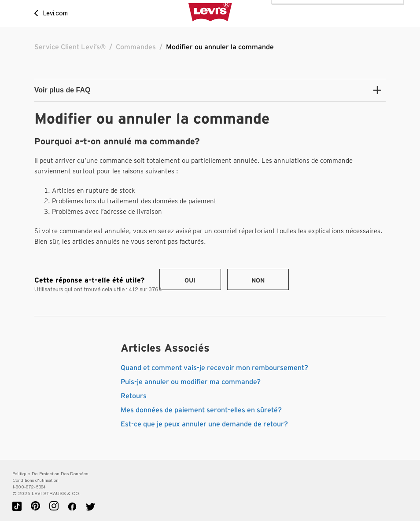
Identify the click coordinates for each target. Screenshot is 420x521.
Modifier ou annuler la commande (220, 47)
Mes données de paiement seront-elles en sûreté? (201, 410)
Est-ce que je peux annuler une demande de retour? (204, 424)
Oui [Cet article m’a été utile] (190, 281)
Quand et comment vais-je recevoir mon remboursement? (214, 368)
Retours (134, 396)
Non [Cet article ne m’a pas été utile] (258, 281)
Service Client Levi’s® (70, 47)
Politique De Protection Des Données (50, 474)
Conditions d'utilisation (35, 480)
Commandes (136, 47)
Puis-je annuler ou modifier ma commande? (191, 382)
